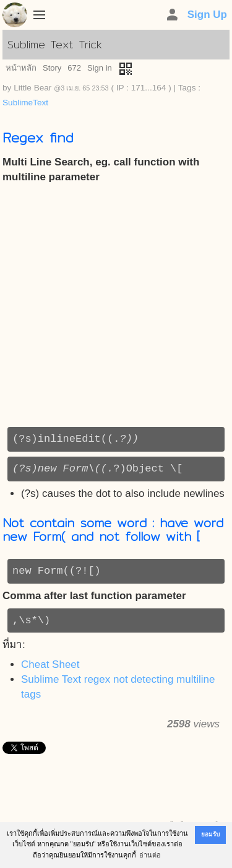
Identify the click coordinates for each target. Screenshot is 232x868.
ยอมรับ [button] (210, 834)
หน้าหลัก (21, 68)
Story (52, 68)
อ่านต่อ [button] (150, 855)
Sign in (100, 68)
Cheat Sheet (50, 664)
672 (74, 68)
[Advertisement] (116, 306)
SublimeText (25, 103)
